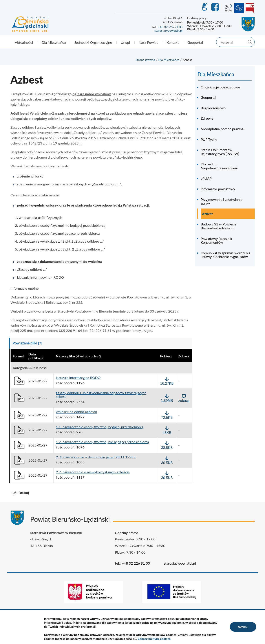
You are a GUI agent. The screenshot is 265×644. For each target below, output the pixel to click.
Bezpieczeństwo (213, 108)
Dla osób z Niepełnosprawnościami (219, 166)
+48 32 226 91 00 (170, 27)
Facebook (216, 7)
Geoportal (208, 97)
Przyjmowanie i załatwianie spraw (222, 201)
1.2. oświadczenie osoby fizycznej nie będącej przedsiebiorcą (102, 442)
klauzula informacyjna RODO (78, 378)
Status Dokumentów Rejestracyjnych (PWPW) (220, 152)
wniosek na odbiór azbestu (76, 412)
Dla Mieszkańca (169, 60)
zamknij (243, 627)
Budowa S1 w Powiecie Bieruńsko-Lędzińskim (219, 226)
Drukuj (24, 493)
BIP (250, 8)
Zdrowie (207, 118)
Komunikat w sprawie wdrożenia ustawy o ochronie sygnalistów (226, 255)
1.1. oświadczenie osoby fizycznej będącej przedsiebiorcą (100, 427)
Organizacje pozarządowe (220, 87)
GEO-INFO (204, 7)
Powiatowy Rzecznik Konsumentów (217, 241)
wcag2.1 (228, 8)
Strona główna (145, 60)
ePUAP (206, 178)
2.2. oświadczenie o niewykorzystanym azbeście (93, 472)
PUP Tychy (209, 139)
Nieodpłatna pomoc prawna (222, 129)
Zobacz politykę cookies (154, 639)
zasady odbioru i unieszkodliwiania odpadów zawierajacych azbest (101, 395)
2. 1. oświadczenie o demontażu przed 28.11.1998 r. (96, 457)
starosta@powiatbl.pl (168, 30)
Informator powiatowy (218, 189)
